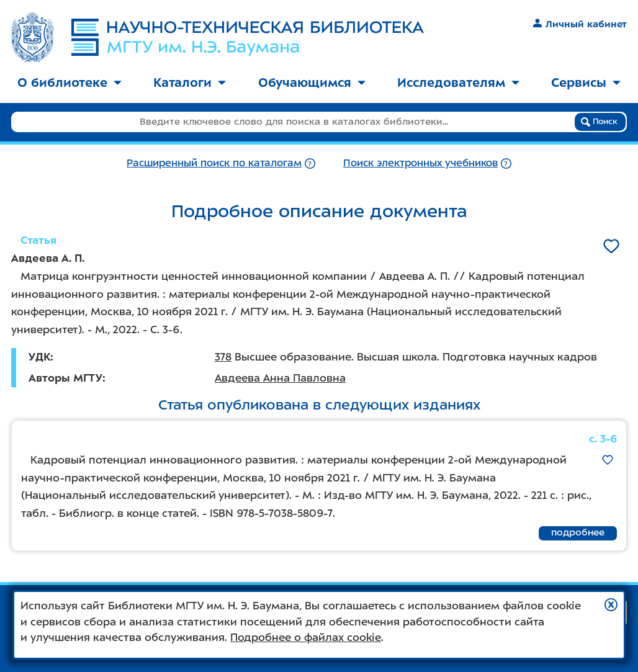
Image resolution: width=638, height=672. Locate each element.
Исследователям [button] (458, 83)
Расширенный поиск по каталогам (214, 163)
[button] (611, 605)
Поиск (599, 122)
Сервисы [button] (586, 83)
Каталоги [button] (190, 83)
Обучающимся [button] (312, 83)
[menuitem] (70, 83)
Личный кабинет (580, 24)
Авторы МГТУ (65, 378)
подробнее (578, 532)
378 (223, 357)
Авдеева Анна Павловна (280, 378)
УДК (39, 357)
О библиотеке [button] (70, 83)
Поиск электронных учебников (420, 163)
